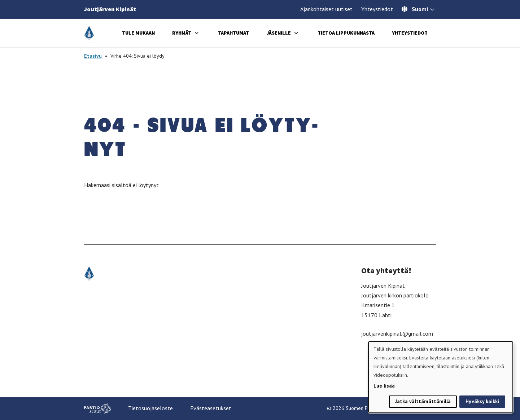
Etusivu (93, 56)
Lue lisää (384, 386)
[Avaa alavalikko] (197, 33)
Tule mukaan (138, 33)
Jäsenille (279, 33)
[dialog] (441, 377)
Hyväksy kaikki (482, 401)
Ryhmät (182, 33)
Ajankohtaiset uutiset (326, 9)
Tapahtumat (233, 33)
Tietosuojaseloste (150, 408)
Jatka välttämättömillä (423, 401)
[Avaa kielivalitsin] (432, 10)
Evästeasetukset (211, 408)
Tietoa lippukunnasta (346, 33)
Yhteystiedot (377, 9)
